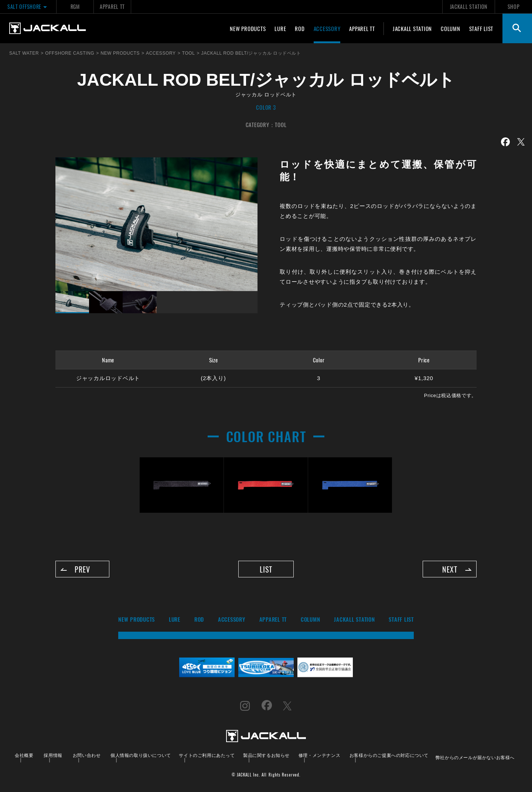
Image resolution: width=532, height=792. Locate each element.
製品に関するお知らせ (266, 755)
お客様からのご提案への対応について (389, 755)
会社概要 (24, 755)
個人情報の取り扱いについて (141, 755)
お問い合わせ (87, 755)
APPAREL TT (112, 6)
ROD (300, 28)
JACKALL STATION (469, 6)
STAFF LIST (481, 28)
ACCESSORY (327, 28)
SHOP (514, 6)
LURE (280, 28)
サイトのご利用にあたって (207, 755)
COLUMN (451, 28)
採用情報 (53, 755)
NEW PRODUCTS (248, 28)
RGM (75, 6)
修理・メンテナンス (319, 755)
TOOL (281, 124)
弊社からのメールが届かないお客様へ (475, 757)
